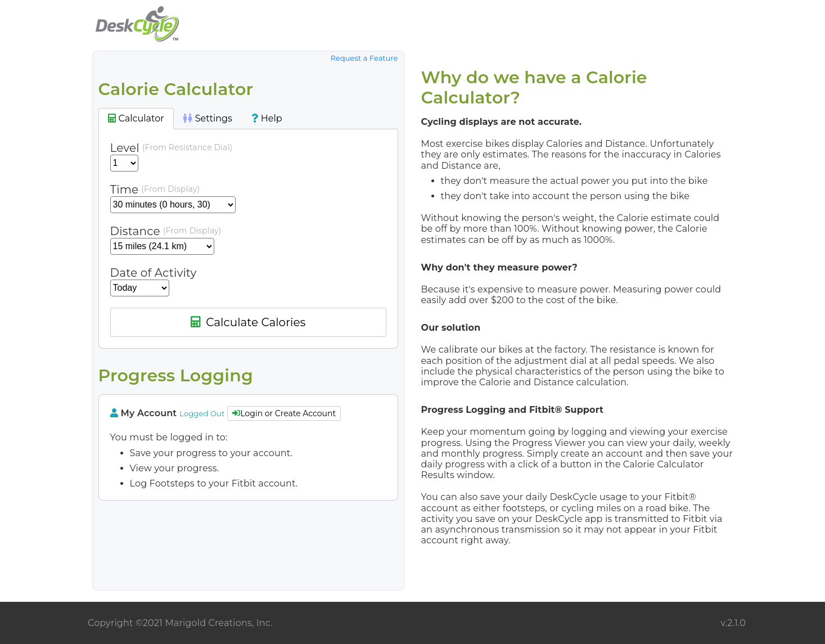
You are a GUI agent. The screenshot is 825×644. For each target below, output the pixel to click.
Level (125, 148)
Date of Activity (154, 273)
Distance (135, 231)
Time (125, 190)
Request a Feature (364, 58)
